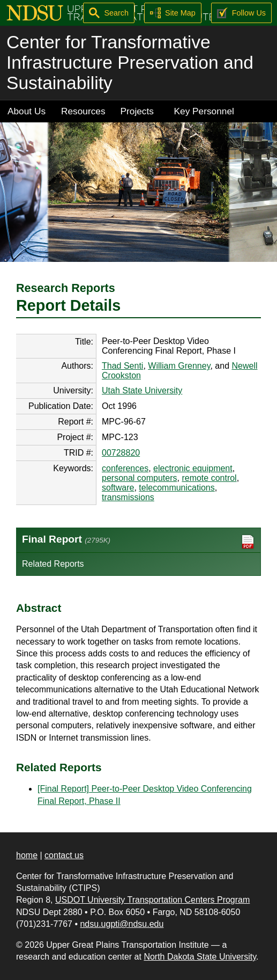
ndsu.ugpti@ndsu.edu (122, 924)
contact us (64, 855)
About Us (27, 111)
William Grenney (179, 366)
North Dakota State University (200, 957)
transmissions (128, 497)
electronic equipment (193, 468)
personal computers (140, 478)
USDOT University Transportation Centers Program (152, 900)
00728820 (121, 453)
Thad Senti (122, 366)
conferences (125, 468)
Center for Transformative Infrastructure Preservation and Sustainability (130, 63)
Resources (83, 111)
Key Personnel (204, 111)
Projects (137, 111)
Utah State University (142, 390)
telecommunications (177, 488)
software (118, 488)
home (27, 855)
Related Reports (53, 564)
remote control (209, 478)
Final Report (138, 542)
